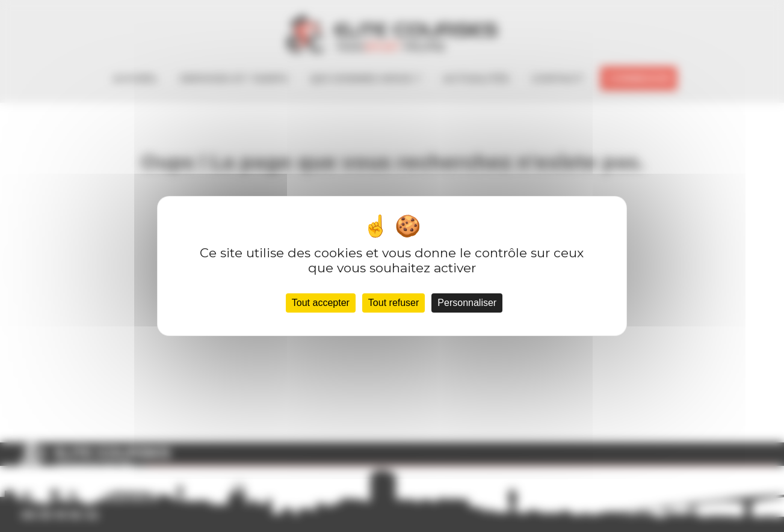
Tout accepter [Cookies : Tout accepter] (321, 303)
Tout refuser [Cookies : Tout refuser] (394, 303)
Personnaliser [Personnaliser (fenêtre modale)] (467, 303)
